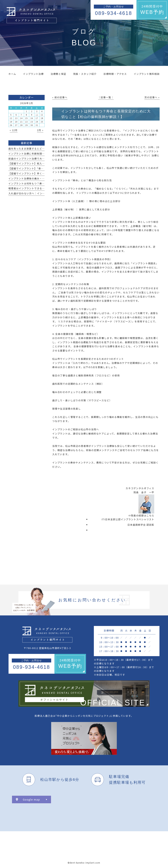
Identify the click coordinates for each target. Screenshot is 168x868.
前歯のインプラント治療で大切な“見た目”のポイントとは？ (44, 159)
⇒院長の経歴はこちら (141, 515)
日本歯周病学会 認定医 (141, 525)
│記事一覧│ (106, 97)
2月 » (40, 130)
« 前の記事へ (60, 97)
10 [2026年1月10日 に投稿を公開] (37, 115)
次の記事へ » (152, 97)
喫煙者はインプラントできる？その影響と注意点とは (40, 188)
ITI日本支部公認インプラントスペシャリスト (128, 519)
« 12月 (14, 130)
